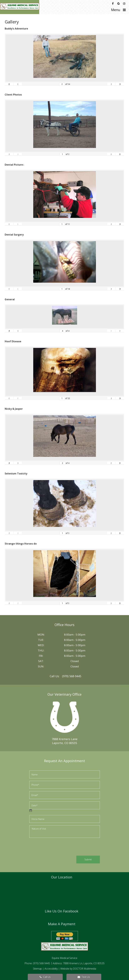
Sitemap (37, 969)
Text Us (84, 977)
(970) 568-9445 (72, 676)
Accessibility (51, 969)
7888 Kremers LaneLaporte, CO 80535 (65, 741)
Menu (116, 10)
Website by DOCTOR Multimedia (78, 969)
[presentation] (53, 847)
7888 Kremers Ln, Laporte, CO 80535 (84, 963)
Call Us (45, 977)
